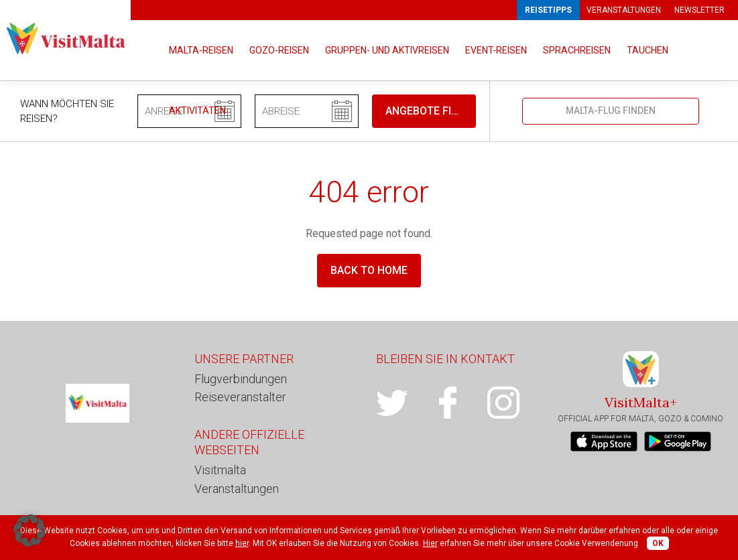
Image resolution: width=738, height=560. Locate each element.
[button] (29, 531)
